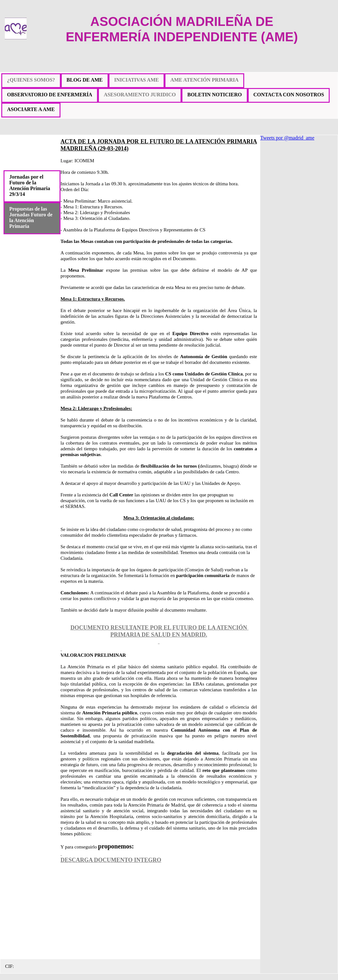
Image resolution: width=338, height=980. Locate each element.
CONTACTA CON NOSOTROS (289, 95)
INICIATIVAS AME (137, 80)
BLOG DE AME (85, 80)
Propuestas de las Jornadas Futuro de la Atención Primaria (31, 217)
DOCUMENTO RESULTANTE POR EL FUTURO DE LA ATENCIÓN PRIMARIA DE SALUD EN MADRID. (159, 631)
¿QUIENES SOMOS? (31, 80)
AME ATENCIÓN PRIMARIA (204, 80)
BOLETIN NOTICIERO (214, 95)
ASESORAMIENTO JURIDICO (140, 95)
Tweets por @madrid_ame (287, 138)
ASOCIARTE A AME (31, 109)
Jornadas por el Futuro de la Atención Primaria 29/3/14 (30, 185)
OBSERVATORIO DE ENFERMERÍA (50, 95)
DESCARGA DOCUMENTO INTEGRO (111, 860)
